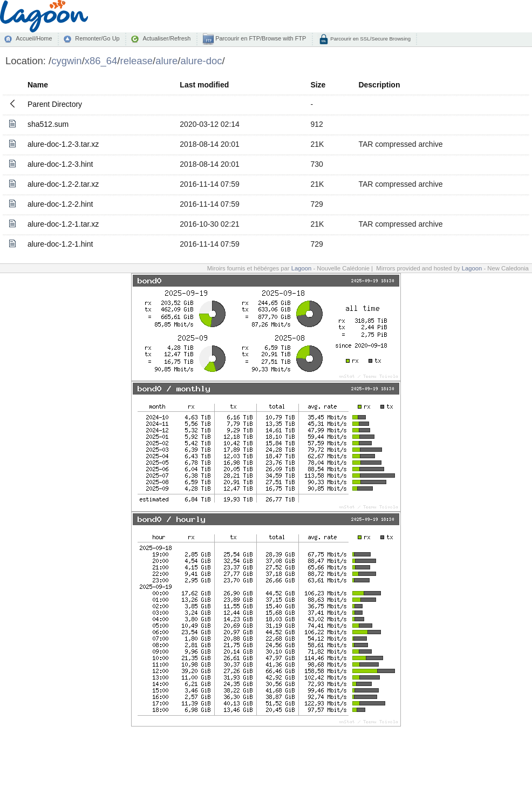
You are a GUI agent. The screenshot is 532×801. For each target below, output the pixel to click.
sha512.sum (48, 124)
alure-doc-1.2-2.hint (60, 204)
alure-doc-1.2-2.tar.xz (63, 184)
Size (318, 85)
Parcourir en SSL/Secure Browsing (370, 39)
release (137, 61)
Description (379, 85)
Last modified (204, 85)
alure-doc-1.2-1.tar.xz (63, 224)
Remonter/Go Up (97, 38)
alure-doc (201, 61)
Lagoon (302, 268)
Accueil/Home (34, 38)
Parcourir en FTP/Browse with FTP (260, 38)
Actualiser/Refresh (166, 38)
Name (38, 85)
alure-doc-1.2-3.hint (60, 164)
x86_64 (101, 61)
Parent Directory (55, 104)
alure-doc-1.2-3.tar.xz (63, 144)
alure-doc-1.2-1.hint (60, 244)
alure (166, 61)
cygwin (66, 61)
